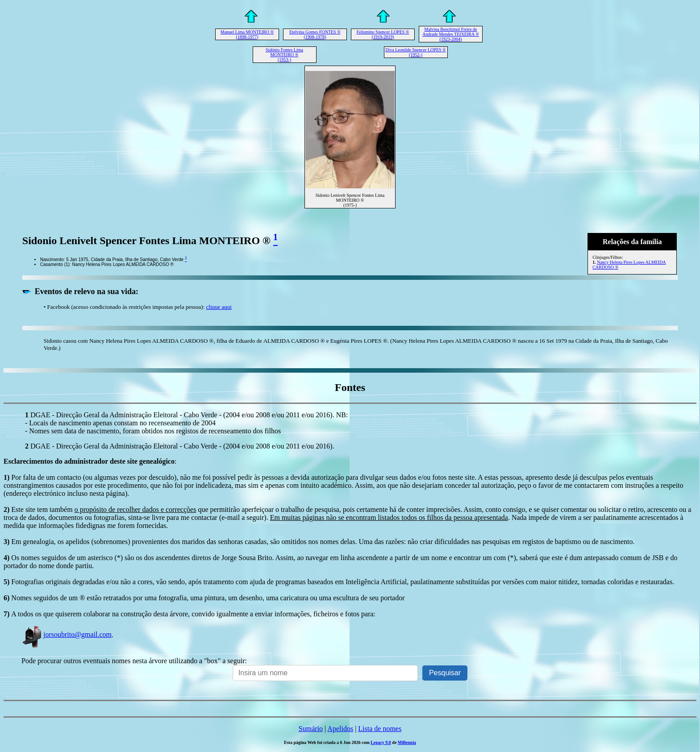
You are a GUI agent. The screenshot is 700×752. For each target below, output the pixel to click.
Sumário (311, 729)
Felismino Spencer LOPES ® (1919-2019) (383, 34)
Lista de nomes (380, 729)
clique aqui (219, 307)
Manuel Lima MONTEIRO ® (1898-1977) (247, 34)
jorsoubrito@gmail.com (67, 634)
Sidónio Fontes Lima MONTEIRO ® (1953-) (284, 55)
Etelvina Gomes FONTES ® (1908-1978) (315, 34)
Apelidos (340, 729)
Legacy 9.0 (381, 742)
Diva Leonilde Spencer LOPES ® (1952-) (415, 52)
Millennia (407, 742)
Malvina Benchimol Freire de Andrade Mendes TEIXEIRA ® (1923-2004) (451, 34)
